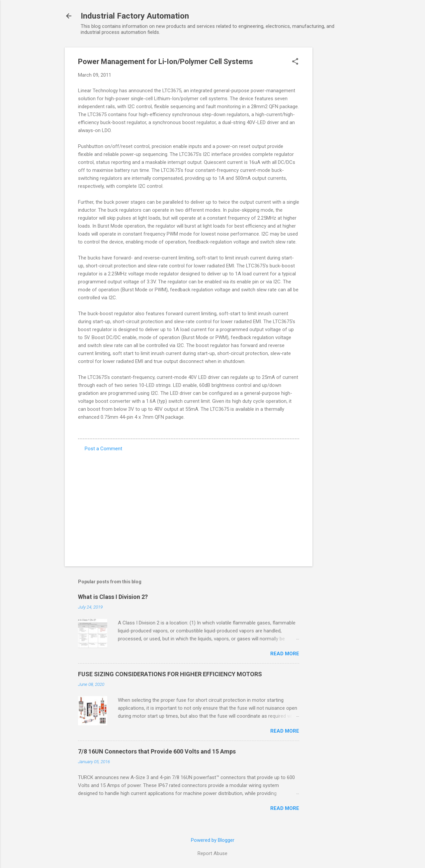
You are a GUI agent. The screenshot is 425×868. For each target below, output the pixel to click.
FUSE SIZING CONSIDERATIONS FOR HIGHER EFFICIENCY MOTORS (170, 674)
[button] (295, 62)
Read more (285, 654)
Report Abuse (212, 853)
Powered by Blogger (213, 840)
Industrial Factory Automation (135, 16)
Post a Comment (103, 449)
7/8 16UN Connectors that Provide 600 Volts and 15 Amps (157, 751)
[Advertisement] (339, 147)
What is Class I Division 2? (113, 597)
